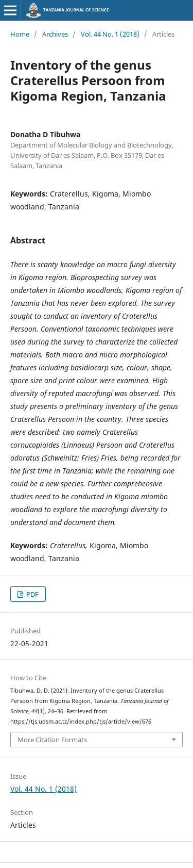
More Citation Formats (52, 740)
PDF (32, 594)
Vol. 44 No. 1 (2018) (110, 34)
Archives (55, 34)
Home (20, 34)
